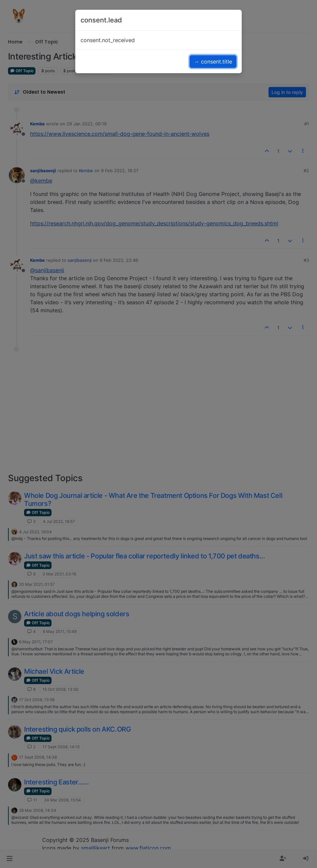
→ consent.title (213, 62)
